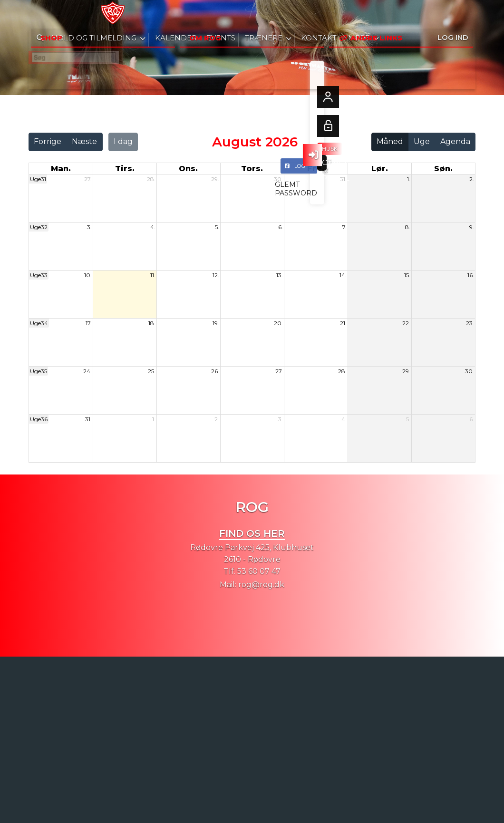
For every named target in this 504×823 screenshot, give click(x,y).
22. (406, 323)
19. (216, 323)
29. (215, 179)
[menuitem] (43, 14)
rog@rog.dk (261, 585)
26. (215, 371)
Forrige (48, 141)
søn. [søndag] (443, 169)
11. (153, 275)
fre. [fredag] (316, 169)
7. (344, 227)
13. (280, 275)
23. (470, 323)
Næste (84, 141)
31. (343, 179)
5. (217, 227)
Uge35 (39, 371)
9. (472, 227)
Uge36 (39, 419)
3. (89, 227)
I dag (123, 141)
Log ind (453, 14)
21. (343, 323)
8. (408, 227)
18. (152, 323)
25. (152, 371)
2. (472, 179)
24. (87, 371)
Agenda (455, 141)
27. (88, 179)
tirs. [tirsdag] (125, 169)
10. (88, 275)
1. (409, 179)
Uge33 (39, 275)
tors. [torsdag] (252, 169)
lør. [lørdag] (380, 169)
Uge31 (38, 179)
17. (89, 323)
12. (216, 275)
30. (278, 179)
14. (343, 275)
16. (471, 275)
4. (153, 227)
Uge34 (39, 323)
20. (278, 323)
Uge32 (39, 227)
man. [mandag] (61, 169)
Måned (390, 141)
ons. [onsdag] (188, 169)
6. (281, 227)
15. (407, 275)
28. (151, 179)
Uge (422, 141)
